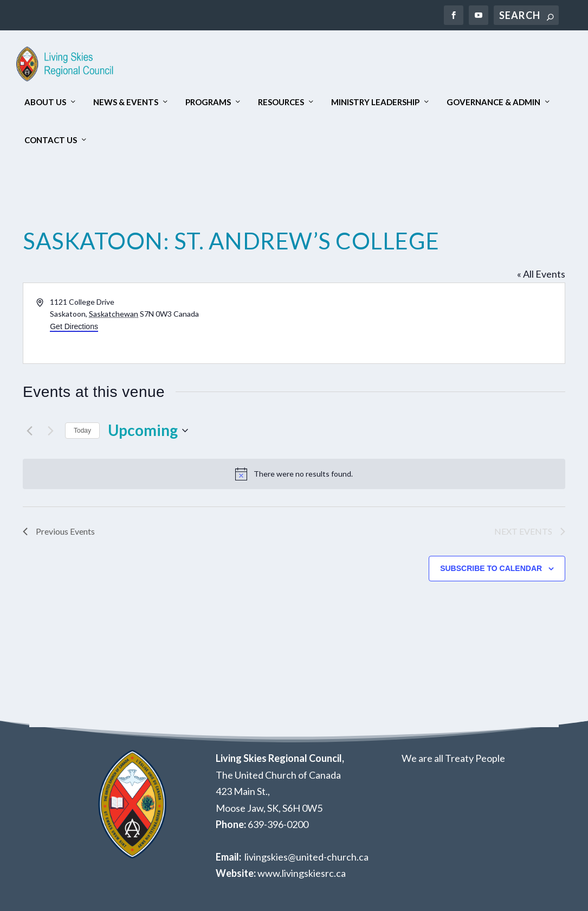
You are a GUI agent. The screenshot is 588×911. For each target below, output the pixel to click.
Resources (281, 102)
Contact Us (51, 140)
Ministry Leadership (375, 102)
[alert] (294, 474)
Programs (208, 102)
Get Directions (74, 326)
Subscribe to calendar (491, 568)
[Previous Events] (29, 431)
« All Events (541, 274)
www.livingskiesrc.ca (302, 873)
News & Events (126, 102)
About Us (45, 102)
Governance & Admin (493, 102)
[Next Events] (50, 431)
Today (82, 431)
